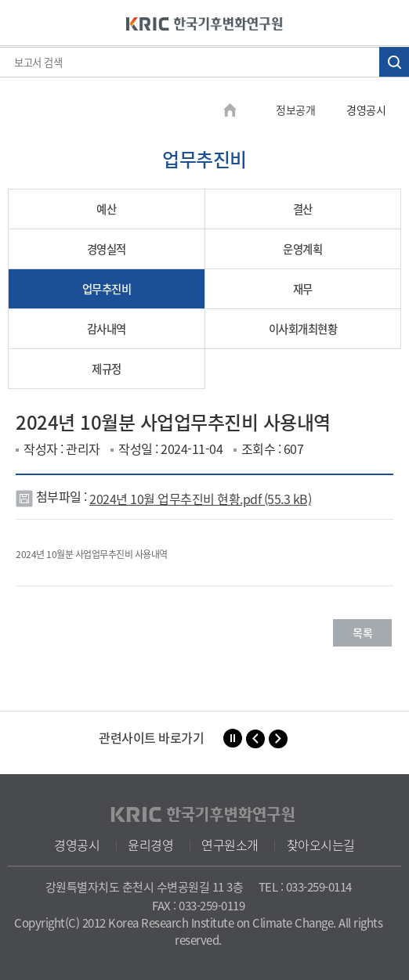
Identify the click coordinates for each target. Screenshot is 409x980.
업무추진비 (107, 289)
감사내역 (107, 329)
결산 (303, 209)
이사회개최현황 (303, 329)
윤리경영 (150, 845)
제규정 (107, 369)
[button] (255, 739)
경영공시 (77, 845)
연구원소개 (230, 845)
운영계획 (302, 249)
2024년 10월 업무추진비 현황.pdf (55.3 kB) (200, 499)
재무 (303, 289)
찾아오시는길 (321, 845)
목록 (362, 632)
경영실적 (107, 249)
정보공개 (295, 110)
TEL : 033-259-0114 (305, 887)
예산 (106, 209)
